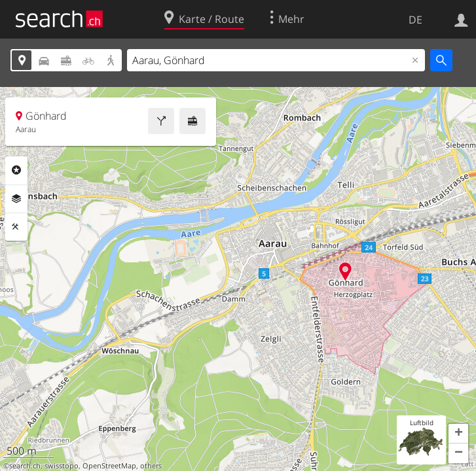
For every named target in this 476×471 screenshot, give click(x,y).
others (151, 466)
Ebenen (16, 199)
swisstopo (62, 466)
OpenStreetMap (109, 466)
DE (415, 20)
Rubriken (16, 170)
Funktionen (16, 227)
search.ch (25, 466)
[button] (458, 434)
